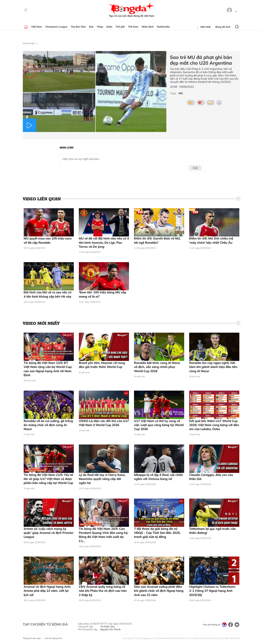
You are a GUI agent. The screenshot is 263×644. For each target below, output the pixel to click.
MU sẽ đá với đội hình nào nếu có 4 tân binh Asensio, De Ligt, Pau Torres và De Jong (104, 242)
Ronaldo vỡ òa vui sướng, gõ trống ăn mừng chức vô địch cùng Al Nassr (48, 425)
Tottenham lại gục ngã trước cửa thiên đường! (212, 531)
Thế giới (120, 27)
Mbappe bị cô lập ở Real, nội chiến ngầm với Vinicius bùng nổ (159, 477)
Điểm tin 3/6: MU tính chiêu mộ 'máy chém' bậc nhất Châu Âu (211, 240)
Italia (109, 27)
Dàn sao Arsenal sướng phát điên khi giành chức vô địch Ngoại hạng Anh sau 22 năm (159, 591)
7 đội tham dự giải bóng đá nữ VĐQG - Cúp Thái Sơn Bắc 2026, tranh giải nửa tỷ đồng (157, 533)
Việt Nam (37, 27)
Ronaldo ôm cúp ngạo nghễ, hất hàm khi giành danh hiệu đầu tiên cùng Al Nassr (213, 367)
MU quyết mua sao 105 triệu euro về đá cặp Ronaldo (48, 240)
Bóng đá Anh (223, 27)
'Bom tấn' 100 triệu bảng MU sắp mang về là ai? (103, 294)
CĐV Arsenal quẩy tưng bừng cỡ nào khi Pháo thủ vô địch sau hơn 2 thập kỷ (103, 591)
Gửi (195, 168)
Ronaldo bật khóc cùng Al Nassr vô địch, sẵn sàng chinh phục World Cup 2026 (157, 367)
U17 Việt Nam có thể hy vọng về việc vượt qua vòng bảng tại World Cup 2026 (159, 425)
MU (181, 93)
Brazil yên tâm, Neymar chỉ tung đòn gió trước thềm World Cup (102, 365)
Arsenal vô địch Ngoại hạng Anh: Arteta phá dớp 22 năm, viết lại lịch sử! (47, 591)
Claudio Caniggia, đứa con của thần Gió (211, 477)
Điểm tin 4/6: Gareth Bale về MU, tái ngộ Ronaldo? (157, 240)
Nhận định (148, 27)
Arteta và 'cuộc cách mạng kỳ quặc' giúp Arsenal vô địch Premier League (49, 533)
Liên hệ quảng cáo (53, 638)
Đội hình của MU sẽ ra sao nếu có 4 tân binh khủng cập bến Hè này (48, 294)
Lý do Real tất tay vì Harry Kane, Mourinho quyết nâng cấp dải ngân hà (102, 479)
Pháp (100, 27)
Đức (91, 27)
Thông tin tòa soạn (32, 638)
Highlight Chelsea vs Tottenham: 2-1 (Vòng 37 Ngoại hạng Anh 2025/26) (212, 591)
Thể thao (133, 27)
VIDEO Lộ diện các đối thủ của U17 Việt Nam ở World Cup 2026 (104, 423)
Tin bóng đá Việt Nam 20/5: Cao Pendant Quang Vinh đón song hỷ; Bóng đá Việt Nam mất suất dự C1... (103, 535)
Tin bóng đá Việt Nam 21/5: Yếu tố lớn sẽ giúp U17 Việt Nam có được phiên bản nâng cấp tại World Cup (48, 479)
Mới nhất (206, 27)
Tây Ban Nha (78, 27)
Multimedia (163, 27)
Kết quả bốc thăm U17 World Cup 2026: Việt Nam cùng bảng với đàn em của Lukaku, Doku (214, 425)
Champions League (56, 27)
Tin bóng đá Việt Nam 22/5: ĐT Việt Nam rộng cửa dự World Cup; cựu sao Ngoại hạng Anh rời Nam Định (48, 369)
